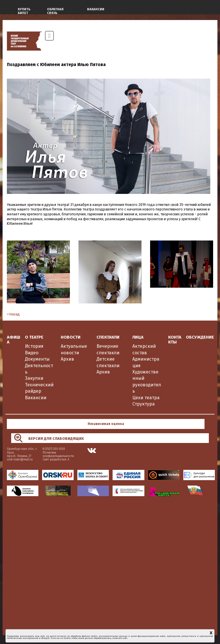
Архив (67, 359)
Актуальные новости (74, 349)
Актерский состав (144, 349)
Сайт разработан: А (56, 459)
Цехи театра (146, 398)
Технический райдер (39, 388)
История (34, 346)
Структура (144, 404)
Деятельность (39, 369)
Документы (37, 359)
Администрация (146, 362)
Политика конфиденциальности (58, 454)
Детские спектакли (108, 362)
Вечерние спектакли (108, 349)
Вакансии (36, 398)
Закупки (34, 378)
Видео (32, 353)
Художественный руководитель (147, 381)
